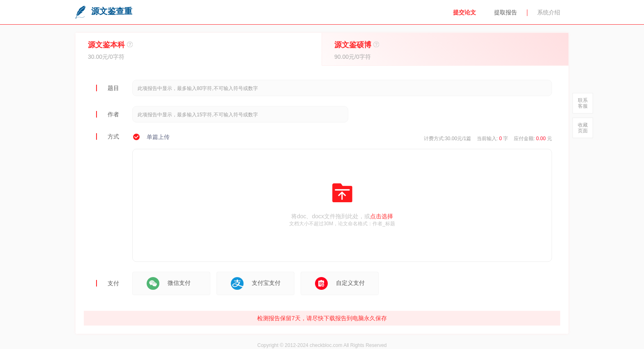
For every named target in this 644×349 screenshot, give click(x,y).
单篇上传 (158, 137)
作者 (113, 114)
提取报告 (506, 12)
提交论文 (465, 12)
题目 (113, 88)
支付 (113, 283)
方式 (113, 136)
